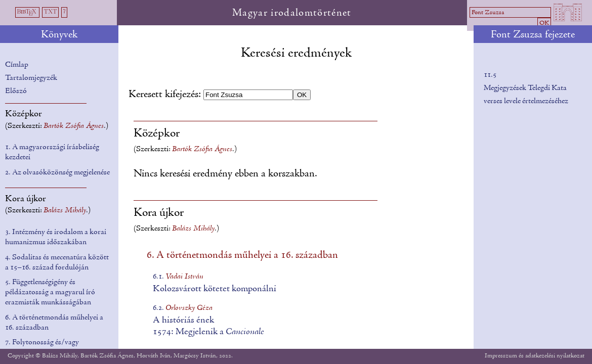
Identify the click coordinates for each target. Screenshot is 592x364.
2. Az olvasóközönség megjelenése (57, 172)
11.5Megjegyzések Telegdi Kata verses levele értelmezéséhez (526, 88)
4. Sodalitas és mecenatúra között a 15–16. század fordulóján (57, 262)
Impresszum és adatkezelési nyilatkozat (535, 356)
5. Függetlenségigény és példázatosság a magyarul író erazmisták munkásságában (50, 292)
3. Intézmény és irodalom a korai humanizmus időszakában (56, 237)
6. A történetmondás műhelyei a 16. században (242, 255)
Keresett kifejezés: (166, 95)
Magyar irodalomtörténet (292, 13)
